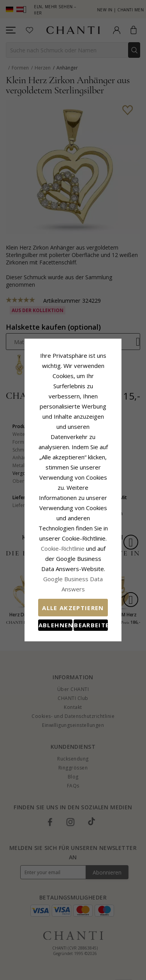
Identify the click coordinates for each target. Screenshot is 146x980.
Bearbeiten (100, 579)
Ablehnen (46, 579)
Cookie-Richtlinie (91, 513)
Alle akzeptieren (73, 562)
